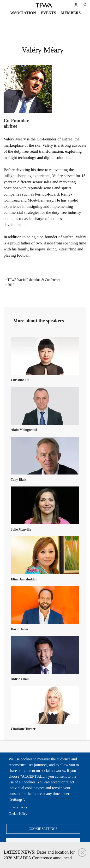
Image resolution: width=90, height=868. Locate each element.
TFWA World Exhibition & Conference (34, 280)
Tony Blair (18, 480)
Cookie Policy (18, 814)
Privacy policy (18, 807)
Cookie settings (43, 829)
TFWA (44, 5)
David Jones (20, 629)
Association (23, 13)
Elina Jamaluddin (24, 579)
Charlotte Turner (23, 729)
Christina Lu (20, 380)
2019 (11, 285)
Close (82, 853)
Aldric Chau (20, 679)
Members (71, 13)
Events (48, 13)
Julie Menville (21, 529)
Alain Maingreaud (24, 430)
